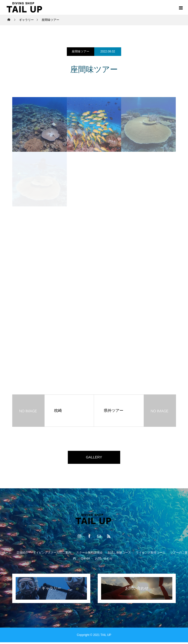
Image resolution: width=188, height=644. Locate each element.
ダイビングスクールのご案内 (52, 554)
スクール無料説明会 (89, 554)
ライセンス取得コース (151, 554)
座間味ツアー (81, 51)
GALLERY (94, 458)
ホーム (7, 554)
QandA (85, 560)
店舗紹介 (22, 554)
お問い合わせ (104, 560)
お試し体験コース (119, 554)
